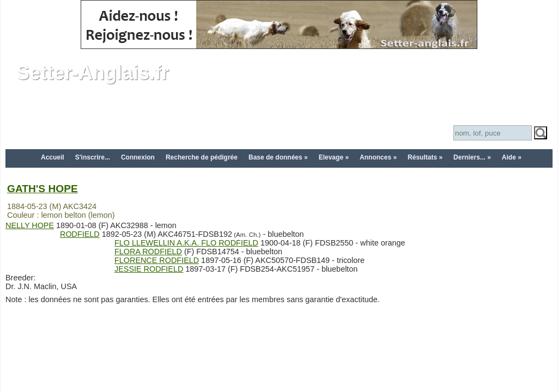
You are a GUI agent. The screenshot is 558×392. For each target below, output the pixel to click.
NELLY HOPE (30, 225)
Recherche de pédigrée (202, 157)
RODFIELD (80, 234)
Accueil (53, 157)
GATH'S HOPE (43, 189)
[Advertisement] (279, 354)
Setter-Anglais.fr (93, 73)
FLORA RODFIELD (148, 252)
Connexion (138, 157)
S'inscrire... (93, 157)
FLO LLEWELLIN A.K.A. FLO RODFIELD (186, 243)
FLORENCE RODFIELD (157, 260)
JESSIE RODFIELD (149, 269)
